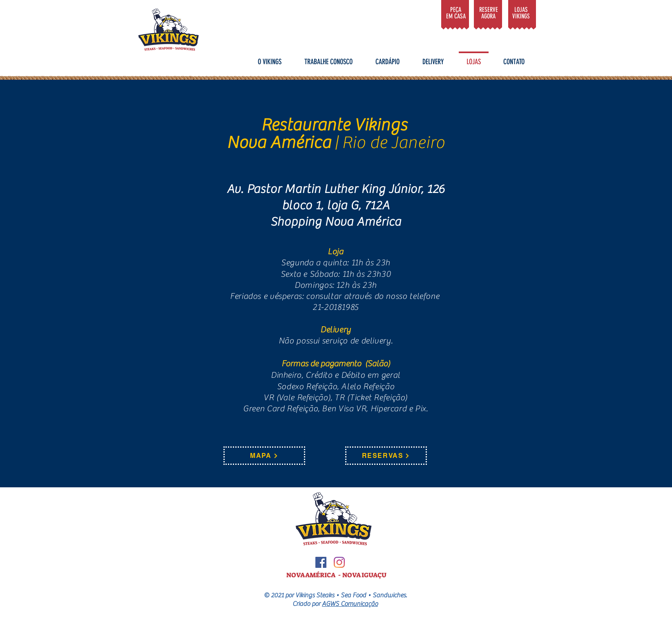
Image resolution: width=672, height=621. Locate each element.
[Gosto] (455, 12)
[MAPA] (264, 456)
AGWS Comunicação (350, 604)
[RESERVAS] (386, 456)
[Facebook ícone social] (321, 562)
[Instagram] (339, 562)
